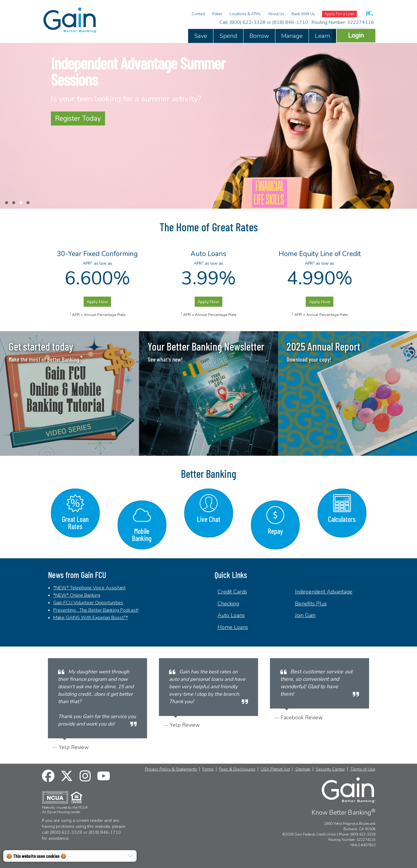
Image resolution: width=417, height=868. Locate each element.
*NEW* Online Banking (77, 595)
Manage (292, 36)
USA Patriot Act (275, 769)
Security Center (330, 769)
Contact (198, 14)
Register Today (78, 118)
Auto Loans (231, 615)
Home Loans (233, 627)
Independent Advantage (324, 592)
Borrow (259, 36)
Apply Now (97, 302)
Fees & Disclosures (237, 769)
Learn (322, 36)
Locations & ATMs (245, 14)
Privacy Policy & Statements (171, 769)
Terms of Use (363, 769)
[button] (7, 203)
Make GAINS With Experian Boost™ (91, 618)
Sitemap (303, 769)
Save (201, 36)
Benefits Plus (311, 604)
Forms (208, 769)
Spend (228, 36)
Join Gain (305, 615)
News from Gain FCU (77, 575)
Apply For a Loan (339, 14)
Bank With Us (303, 14)
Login (356, 35)
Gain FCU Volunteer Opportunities (88, 603)
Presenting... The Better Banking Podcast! (96, 610)
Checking (228, 604)
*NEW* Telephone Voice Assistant (89, 588)
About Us (276, 14)
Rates (217, 14)
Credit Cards (232, 592)
